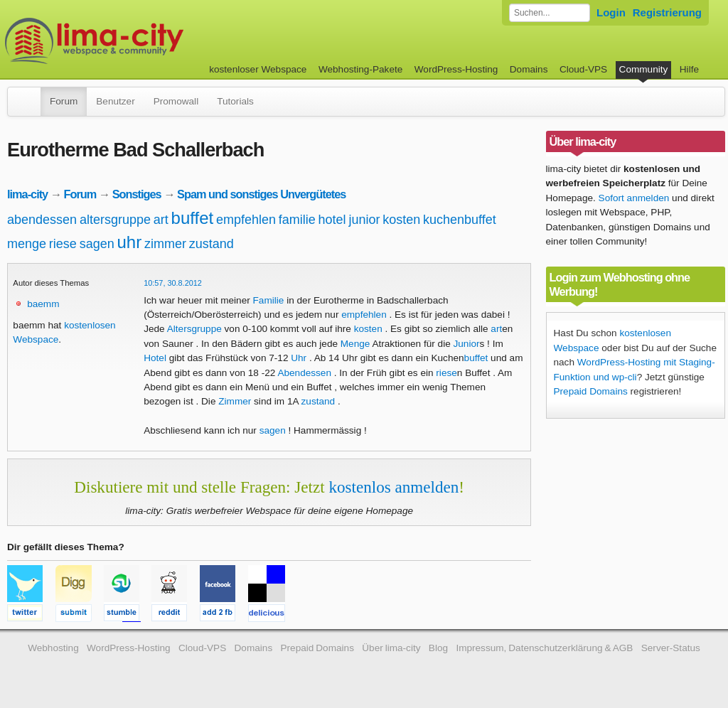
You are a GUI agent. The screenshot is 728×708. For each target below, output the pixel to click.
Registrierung (667, 12)
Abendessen (304, 373)
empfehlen (246, 220)
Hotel (155, 358)
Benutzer (115, 101)
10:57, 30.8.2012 (173, 283)
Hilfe (689, 69)
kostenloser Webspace (258, 69)
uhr (129, 242)
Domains (529, 69)
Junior (467, 344)
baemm (43, 304)
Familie (269, 300)
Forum (64, 101)
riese (63, 244)
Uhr (299, 358)
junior (364, 220)
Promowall (176, 101)
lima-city (27, 194)
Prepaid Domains (591, 391)
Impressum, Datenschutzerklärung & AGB (544, 648)
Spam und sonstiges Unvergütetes (261, 194)
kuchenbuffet (460, 220)
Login (611, 12)
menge (27, 244)
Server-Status (671, 648)
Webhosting (53, 648)
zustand (212, 244)
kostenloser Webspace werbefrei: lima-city (147, 41)
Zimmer (235, 401)
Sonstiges (137, 194)
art (161, 220)
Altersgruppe (194, 329)
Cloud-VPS (583, 69)
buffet (193, 218)
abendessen (42, 220)
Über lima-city (391, 648)
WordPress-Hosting (456, 69)
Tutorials (235, 101)
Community (644, 69)
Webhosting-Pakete (360, 69)
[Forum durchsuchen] (550, 13)
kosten (401, 220)
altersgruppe (115, 220)
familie (297, 220)
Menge (355, 344)
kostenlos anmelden (394, 487)
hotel (332, 220)
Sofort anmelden (634, 198)
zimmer (165, 244)
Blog (438, 648)
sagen (97, 244)
